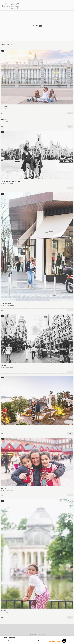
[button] (64, 641)
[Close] (73, 637)
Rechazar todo (62, 641)
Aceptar (70, 641)
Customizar (52, 641)
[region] (37, 640)
